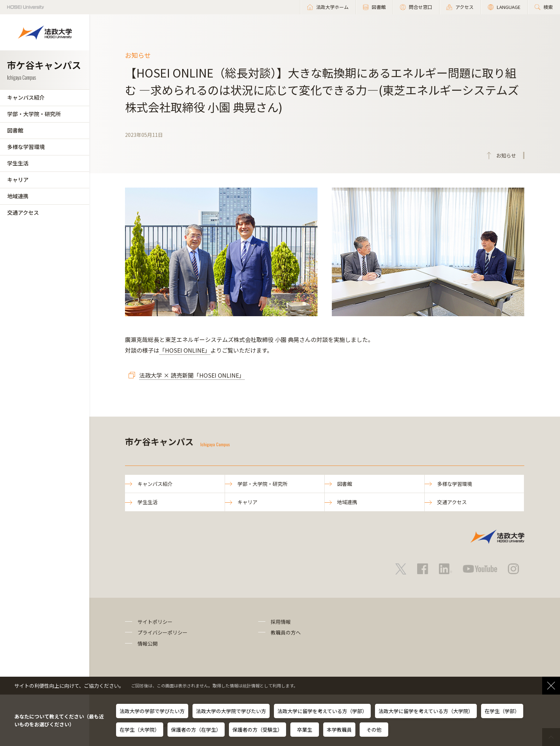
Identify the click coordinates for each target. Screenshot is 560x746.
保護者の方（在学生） (196, 730)
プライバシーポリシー (162, 632)
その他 (374, 730)
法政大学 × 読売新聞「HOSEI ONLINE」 (192, 375)
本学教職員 (339, 730)
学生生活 (18, 163)
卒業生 (305, 730)
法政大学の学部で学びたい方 (152, 711)
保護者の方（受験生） (257, 730)
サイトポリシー (155, 622)
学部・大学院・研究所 (34, 114)
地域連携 (18, 196)
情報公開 (147, 643)
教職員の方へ (286, 632)
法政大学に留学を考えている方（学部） (322, 711)
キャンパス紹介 (26, 97)
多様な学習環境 (26, 147)
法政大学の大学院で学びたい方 (231, 711)
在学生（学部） (502, 711)
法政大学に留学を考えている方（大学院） (426, 711)
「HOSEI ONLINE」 (185, 350)
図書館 (15, 130)
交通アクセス (23, 212)
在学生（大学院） (140, 730)
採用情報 (281, 622)
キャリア (18, 180)
